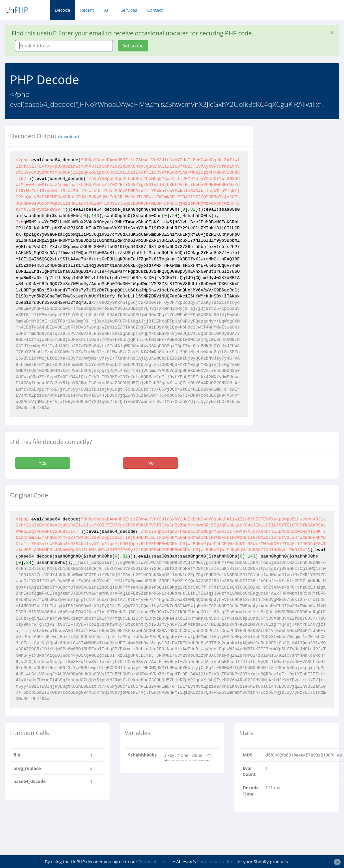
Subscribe (133, 46)
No (150, 463)
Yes (42, 463)
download (68, 137)
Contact (155, 10)
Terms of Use (152, 862)
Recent (87, 10)
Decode (62, 10)
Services (129, 10)
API (107, 10)
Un (17, 10)
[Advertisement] (303, 226)
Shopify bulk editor (216, 862)
